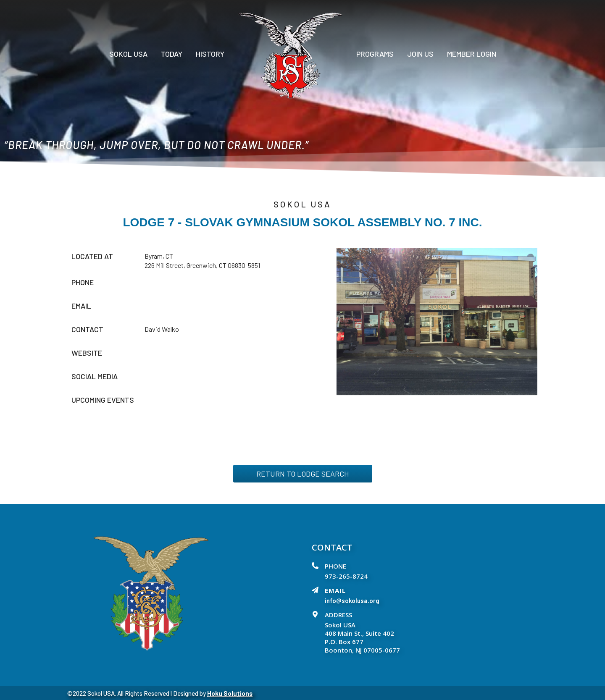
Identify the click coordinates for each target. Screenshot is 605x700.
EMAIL (335, 590)
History (210, 54)
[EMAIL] (315, 590)
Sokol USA (128, 54)
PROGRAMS (375, 54)
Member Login (472, 54)
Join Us (420, 54)
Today (172, 54)
